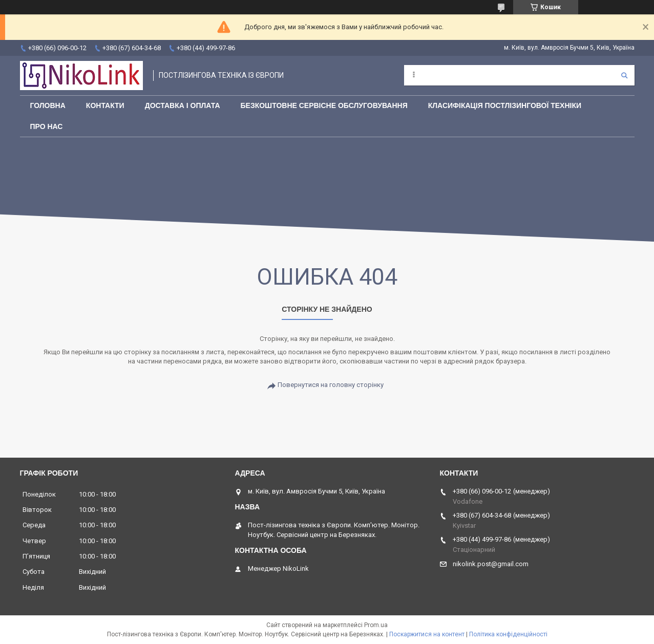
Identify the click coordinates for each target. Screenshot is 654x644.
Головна (48, 105)
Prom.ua (376, 625)
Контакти (105, 105)
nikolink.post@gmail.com (491, 564)
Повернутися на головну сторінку (331, 385)
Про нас (47, 126)
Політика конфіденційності (508, 634)
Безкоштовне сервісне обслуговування (324, 105)
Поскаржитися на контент (427, 634)
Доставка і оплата (183, 105)
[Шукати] (624, 75)
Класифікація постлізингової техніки (505, 105)
